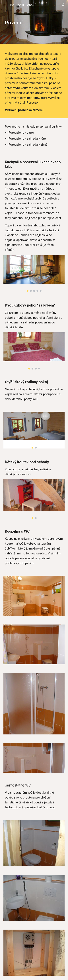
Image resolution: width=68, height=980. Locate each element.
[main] (34, 23)
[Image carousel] (34, 273)
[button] (4, 5)
